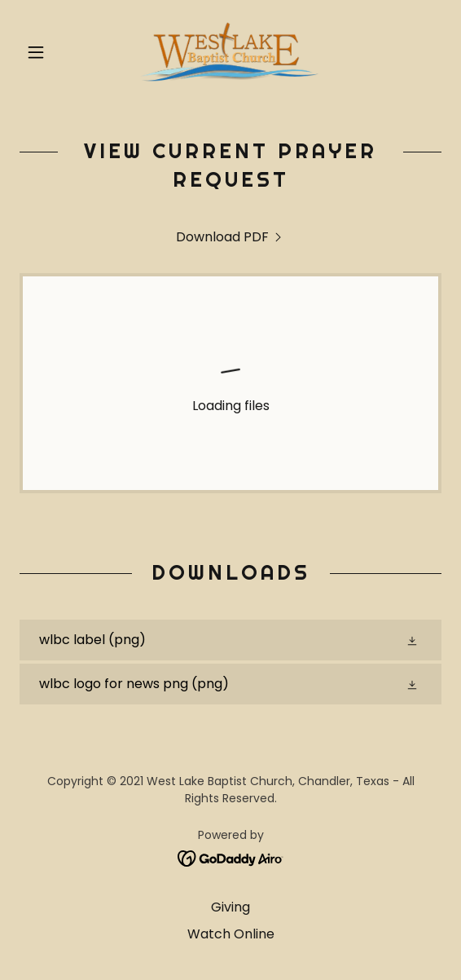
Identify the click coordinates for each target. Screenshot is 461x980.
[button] (51, 52)
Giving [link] (230, 907)
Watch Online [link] (231, 934)
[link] (230, 52)
